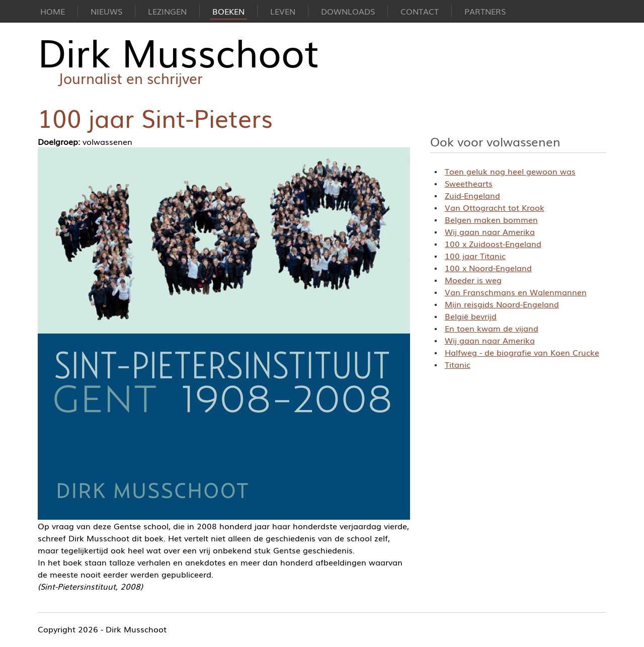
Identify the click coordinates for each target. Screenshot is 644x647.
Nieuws (106, 11)
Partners (485, 11)
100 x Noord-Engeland (488, 268)
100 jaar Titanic (475, 256)
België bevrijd (471, 316)
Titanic (458, 364)
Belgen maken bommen (491, 219)
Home (53, 11)
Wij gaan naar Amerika (490, 231)
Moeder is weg (473, 280)
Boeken (228, 11)
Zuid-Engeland (472, 195)
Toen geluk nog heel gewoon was (510, 171)
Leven (283, 11)
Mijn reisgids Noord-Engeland (502, 304)
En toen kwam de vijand (492, 328)
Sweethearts (469, 183)
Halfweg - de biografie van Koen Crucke (522, 352)
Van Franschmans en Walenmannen (516, 292)
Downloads (348, 11)
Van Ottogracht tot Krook (495, 207)
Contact (420, 11)
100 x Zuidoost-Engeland (493, 244)
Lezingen (167, 11)
